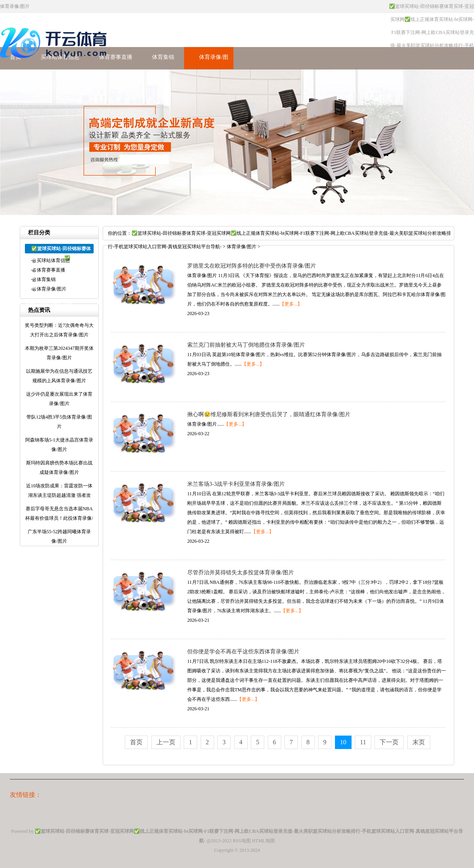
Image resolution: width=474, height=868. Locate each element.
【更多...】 (291, 304)
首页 (136, 742)
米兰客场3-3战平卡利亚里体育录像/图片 (236, 484)
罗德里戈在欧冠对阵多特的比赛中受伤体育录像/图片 (252, 266)
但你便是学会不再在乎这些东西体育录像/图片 (243, 652)
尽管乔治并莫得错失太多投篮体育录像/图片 (241, 573)
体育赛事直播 (116, 57)
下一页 (389, 742)
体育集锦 (163, 57)
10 (343, 742)
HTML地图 (263, 841)
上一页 (166, 742)
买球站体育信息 (53, 260)
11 (363, 742)
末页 (419, 742)
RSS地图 (242, 841)
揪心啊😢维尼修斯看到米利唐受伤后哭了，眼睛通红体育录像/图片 (269, 414)
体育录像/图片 (52, 289)
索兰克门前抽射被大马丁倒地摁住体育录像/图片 (246, 345)
